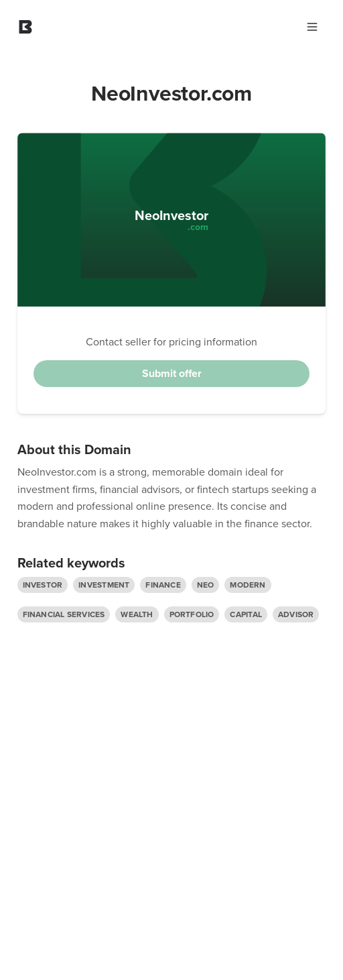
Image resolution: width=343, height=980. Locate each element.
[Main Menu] (312, 27)
